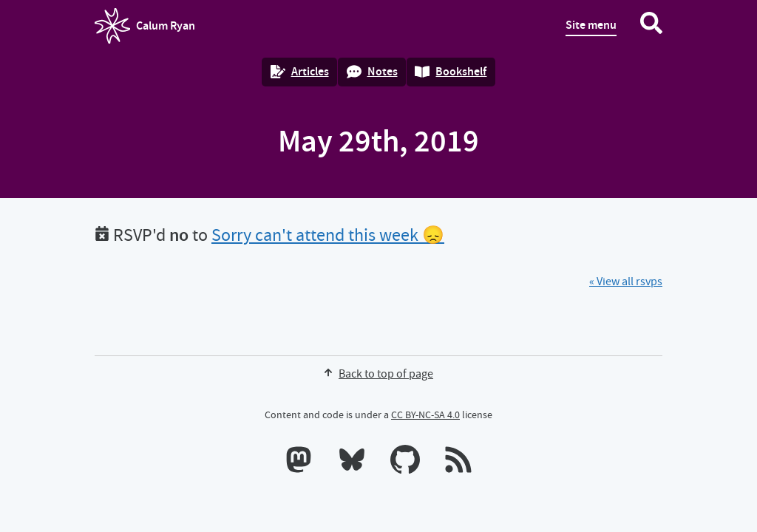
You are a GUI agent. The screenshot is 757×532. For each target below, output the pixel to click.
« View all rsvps (626, 282)
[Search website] (651, 26)
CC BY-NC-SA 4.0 (425, 415)
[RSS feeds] (458, 463)
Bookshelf (451, 71)
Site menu (591, 25)
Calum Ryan (145, 26)
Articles (300, 71)
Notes (372, 71)
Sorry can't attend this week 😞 (328, 235)
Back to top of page (378, 374)
